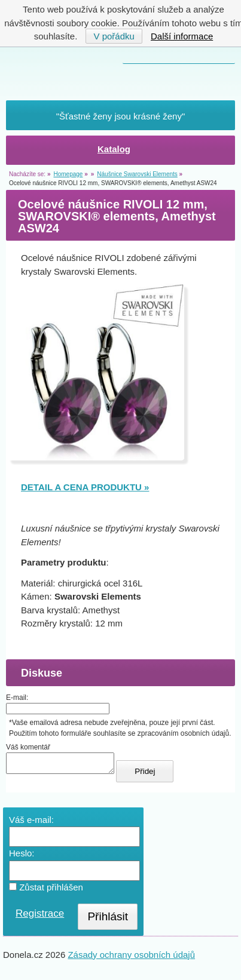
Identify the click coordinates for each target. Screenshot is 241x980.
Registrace (40, 917)
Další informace (182, 36)
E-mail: (17, 698)
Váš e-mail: (31, 823)
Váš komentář (28, 747)
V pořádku (114, 36)
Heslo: (22, 857)
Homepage (68, 174)
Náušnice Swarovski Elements (137, 174)
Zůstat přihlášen (46, 891)
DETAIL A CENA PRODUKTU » (85, 487)
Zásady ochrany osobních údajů (131, 958)
